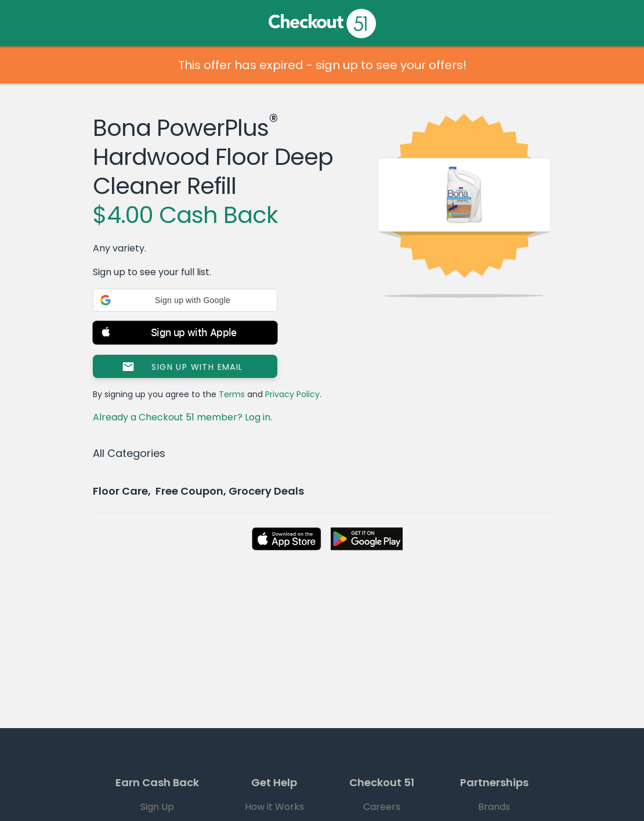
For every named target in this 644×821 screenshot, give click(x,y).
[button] (185, 300)
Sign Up (157, 807)
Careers (382, 807)
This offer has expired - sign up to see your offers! (322, 65)
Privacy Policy (292, 394)
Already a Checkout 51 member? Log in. (182, 417)
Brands (494, 807)
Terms (232, 394)
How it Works (274, 807)
